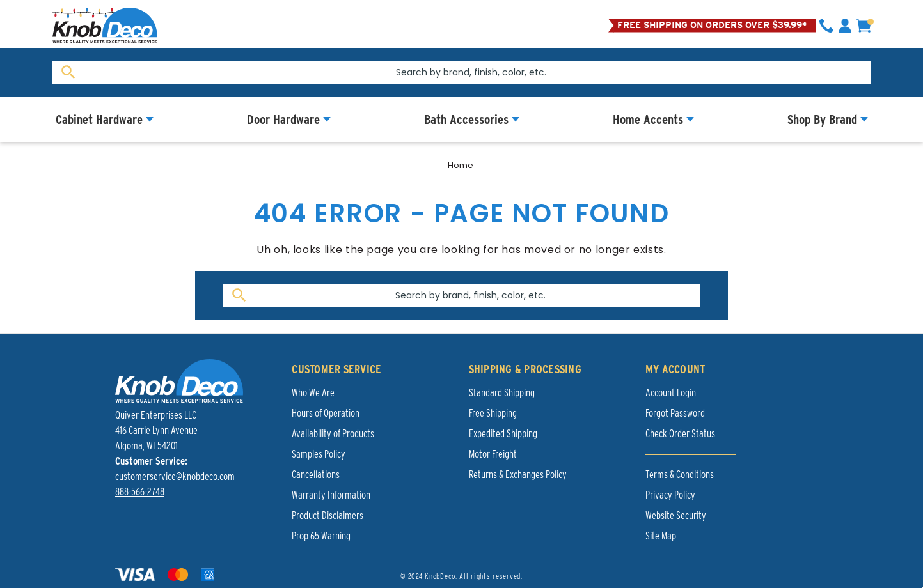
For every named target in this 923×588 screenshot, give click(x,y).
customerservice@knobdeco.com (175, 476)
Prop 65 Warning (321, 536)
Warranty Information (331, 495)
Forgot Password (675, 413)
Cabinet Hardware (99, 120)
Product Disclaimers (327, 515)
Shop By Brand (822, 120)
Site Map (661, 536)
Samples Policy (319, 454)
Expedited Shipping (503, 434)
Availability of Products (333, 434)
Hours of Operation (326, 413)
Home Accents (648, 120)
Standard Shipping (502, 393)
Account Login (671, 393)
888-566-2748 (140, 492)
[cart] (864, 26)
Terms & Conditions (680, 475)
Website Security (676, 515)
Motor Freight (493, 454)
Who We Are (313, 393)
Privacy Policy (670, 495)
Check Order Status (680, 434)
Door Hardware (283, 120)
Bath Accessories (466, 120)
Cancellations (316, 475)
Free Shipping (493, 413)
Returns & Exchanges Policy (518, 475)
